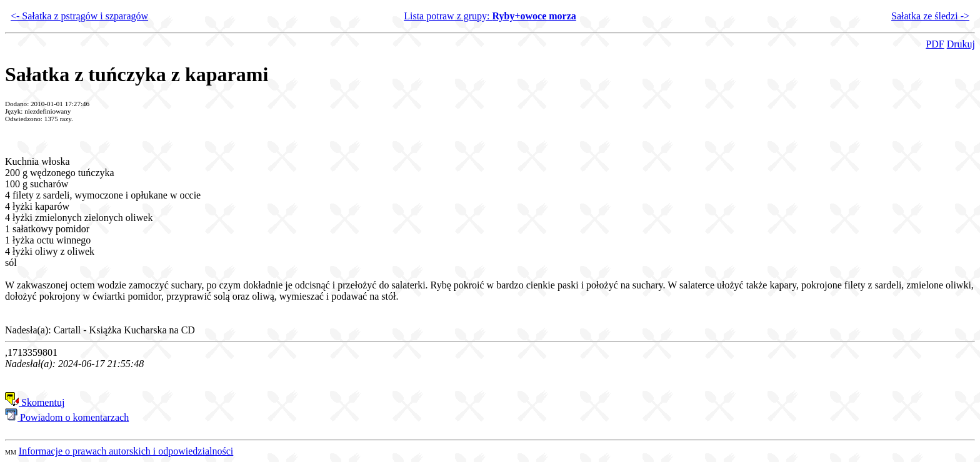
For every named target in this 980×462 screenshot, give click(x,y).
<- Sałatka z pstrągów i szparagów (79, 16)
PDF (935, 44)
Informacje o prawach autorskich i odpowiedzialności (126, 451)
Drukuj (961, 44)
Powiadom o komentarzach (67, 417)
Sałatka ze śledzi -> (930, 16)
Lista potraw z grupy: (490, 16)
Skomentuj (35, 402)
